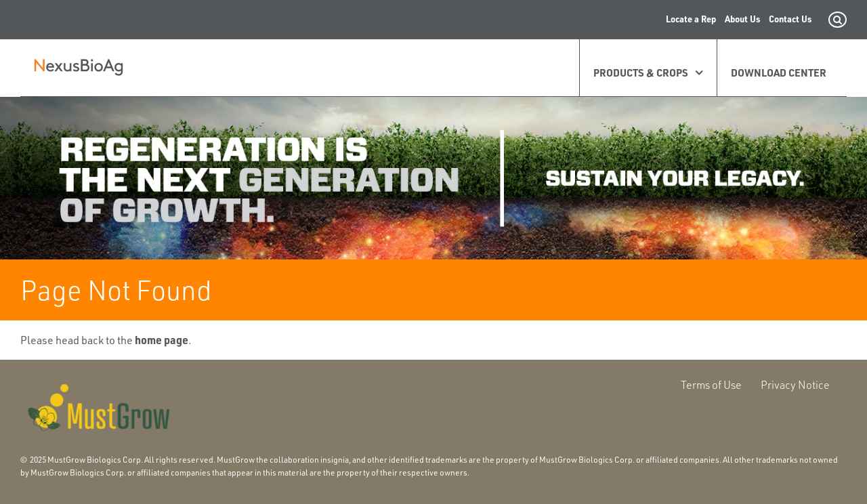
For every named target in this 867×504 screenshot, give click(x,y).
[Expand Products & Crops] (696, 72)
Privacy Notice (795, 385)
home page (162, 340)
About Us (742, 19)
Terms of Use (711, 385)
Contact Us (790, 19)
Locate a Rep (691, 19)
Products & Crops (641, 73)
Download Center (779, 73)
